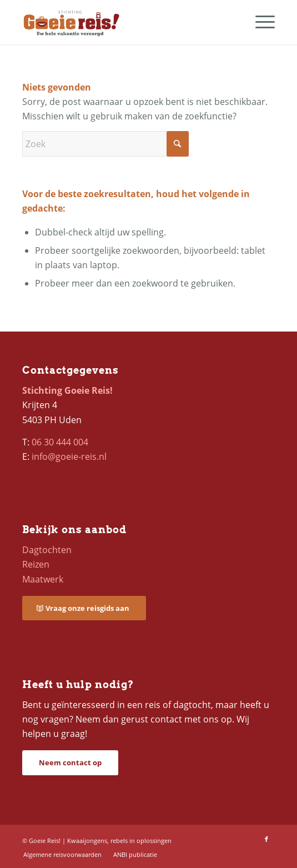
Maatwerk (43, 579)
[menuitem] (260, 22)
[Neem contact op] (70, 763)
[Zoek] (105, 144)
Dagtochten (47, 550)
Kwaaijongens (87, 841)
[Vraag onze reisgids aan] (84, 608)
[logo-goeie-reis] (123, 22)
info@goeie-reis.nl (69, 456)
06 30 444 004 (60, 442)
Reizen (36, 564)
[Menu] (260, 22)
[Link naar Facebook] (266, 839)
